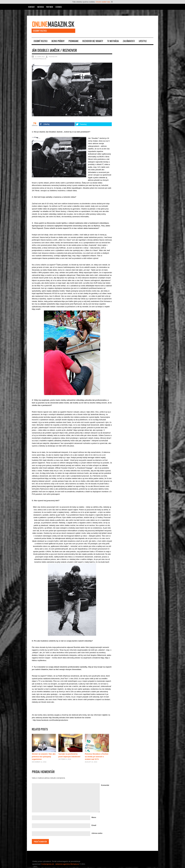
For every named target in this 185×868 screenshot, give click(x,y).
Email (94, 825)
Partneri (50, 7)
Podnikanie (73, 41)
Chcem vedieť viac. (103, 2)
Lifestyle (143, 41)
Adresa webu (97, 833)
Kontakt (32, 7)
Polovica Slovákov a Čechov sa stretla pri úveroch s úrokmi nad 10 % (97, 757)
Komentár (105, 785)
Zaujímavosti (129, 41)
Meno (94, 817)
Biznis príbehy (58, 41)
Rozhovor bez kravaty (93, 41)
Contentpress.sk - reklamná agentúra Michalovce (60, 864)
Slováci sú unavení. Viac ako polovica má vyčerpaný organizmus (44, 757)
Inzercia (41, 7)
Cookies (59, 7)
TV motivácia (113, 41)
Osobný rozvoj (41, 41)
